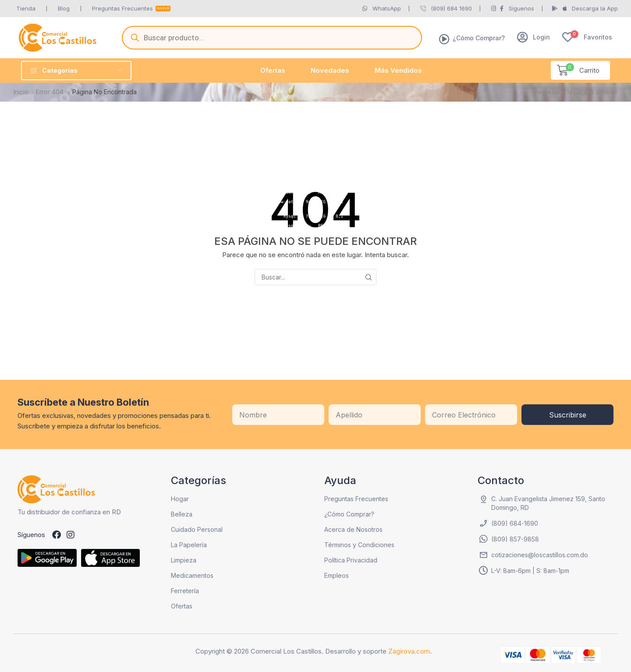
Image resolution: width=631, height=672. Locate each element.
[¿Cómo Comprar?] (444, 39)
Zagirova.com (409, 651)
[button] (534, 37)
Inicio (21, 92)
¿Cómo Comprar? (479, 38)
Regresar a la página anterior (576, 92)
